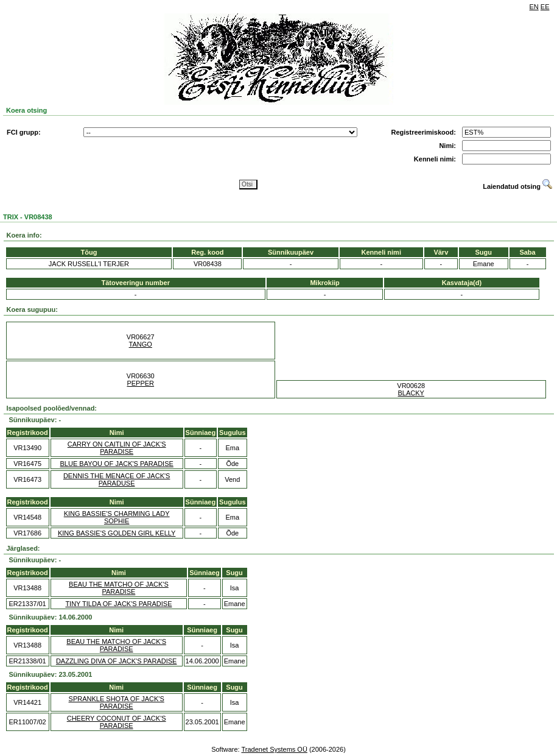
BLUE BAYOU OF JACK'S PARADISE (117, 464)
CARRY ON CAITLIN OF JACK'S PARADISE (117, 448)
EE (545, 7)
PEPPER (140, 383)
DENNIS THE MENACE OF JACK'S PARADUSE (117, 479)
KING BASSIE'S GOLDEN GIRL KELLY (117, 533)
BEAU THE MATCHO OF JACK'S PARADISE (119, 588)
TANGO (141, 344)
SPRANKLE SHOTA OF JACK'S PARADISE (117, 702)
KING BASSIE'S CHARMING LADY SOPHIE (117, 517)
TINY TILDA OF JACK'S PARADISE (118, 604)
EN (534, 7)
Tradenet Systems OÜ (274, 749)
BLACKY (411, 393)
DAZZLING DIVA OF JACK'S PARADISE (117, 661)
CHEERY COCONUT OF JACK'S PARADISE (117, 722)
